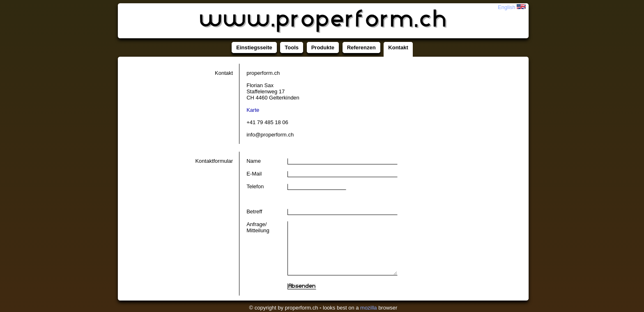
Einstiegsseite (254, 47)
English (512, 7)
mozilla (368, 308)
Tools (292, 47)
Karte (253, 110)
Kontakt (398, 47)
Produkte (323, 47)
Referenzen (361, 47)
